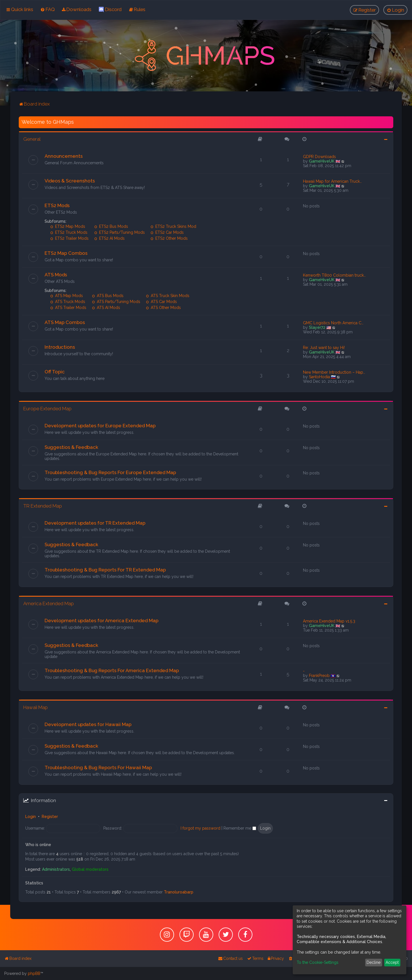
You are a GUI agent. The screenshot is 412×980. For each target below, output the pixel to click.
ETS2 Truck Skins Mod (173, 226)
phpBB (34, 973)
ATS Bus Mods (108, 296)
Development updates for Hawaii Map (88, 724)
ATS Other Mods (163, 308)
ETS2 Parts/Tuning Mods (120, 232)
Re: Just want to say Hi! (324, 348)
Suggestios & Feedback (71, 447)
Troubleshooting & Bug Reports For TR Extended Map (105, 570)
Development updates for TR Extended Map (95, 523)
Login (31, 817)
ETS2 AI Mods (109, 238)
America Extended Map (49, 603)
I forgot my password (200, 828)
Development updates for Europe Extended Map (100, 426)
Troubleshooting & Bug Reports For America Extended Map (112, 670)
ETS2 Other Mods (169, 238)
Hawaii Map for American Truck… (332, 181)
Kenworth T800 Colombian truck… (334, 275)
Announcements (64, 156)
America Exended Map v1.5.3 (329, 621)
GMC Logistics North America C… (333, 323)
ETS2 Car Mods (167, 232)
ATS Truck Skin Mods (168, 296)
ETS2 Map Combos (66, 253)
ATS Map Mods (67, 296)
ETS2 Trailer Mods (69, 238)
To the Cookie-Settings (318, 962)
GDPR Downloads (319, 157)
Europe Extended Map (47, 409)
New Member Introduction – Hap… (334, 372)
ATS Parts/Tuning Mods (116, 302)
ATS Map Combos (65, 322)
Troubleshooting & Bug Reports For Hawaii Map (98, 767)
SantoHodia (319, 377)
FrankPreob (319, 676)
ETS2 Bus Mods (111, 226)
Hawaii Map (35, 707)
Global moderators (90, 869)
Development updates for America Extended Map (102, 621)
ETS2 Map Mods (68, 226)
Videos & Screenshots (70, 181)
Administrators (56, 869)
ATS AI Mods (106, 308)
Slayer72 (317, 327)
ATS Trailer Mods (68, 308)
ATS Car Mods (161, 302)
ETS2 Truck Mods (69, 232)
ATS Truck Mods (68, 302)
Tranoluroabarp (179, 892)
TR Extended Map (43, 506)
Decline (374, 962)
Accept (392, 962)
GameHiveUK (322, 161)
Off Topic (55, 372)
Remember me (240, 828)
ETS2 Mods (57, 205)
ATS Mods (56, 275)
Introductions (60, 347)
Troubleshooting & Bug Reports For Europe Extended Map (110, 472)
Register (50, 817)
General (32, 139)
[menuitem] (48, 9)
